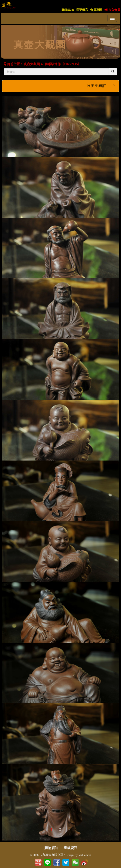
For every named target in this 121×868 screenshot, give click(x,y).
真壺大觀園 (32, 64)
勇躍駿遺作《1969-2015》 (63, 64)
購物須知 (51, 848)
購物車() (68, 10)
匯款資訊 (71, 848)
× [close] (114, 85)
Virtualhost (85, 855)
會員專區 (96, 10)
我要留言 (82, 10)
